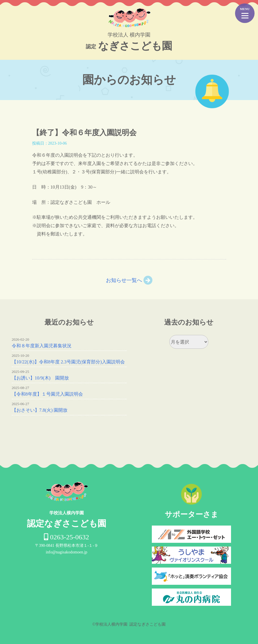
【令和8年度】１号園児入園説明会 (47, 394)
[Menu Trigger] (245, 13)
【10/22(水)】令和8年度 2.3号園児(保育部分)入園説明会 (68, 362)
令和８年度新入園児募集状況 (42, 346)
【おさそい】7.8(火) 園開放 (40, 410)
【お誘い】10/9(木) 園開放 (40, 378)
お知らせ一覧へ (124, 280)
